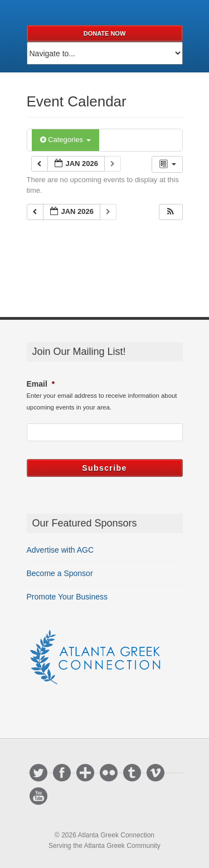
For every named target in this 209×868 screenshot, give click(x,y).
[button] (171, 212)
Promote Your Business (67, 597)
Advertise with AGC (60, 550)
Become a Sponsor (60, 573)
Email (41, 384)
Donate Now (105, 33)
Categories (65, 140)
